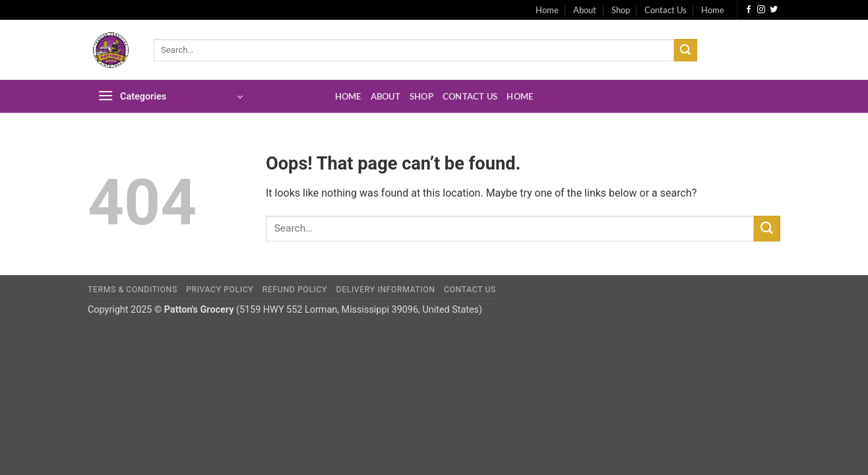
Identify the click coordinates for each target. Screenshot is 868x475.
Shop (621, 10)
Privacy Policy (220, 290)
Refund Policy (295, 290)
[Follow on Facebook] (749, 10)
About (585, 10)
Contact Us (666, 10)
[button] (170, 96)
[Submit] (685, 50)
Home (547, 10)
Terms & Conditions (133, 290)
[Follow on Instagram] (761, 10)
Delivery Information (386, 290)
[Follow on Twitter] (774, 10)
